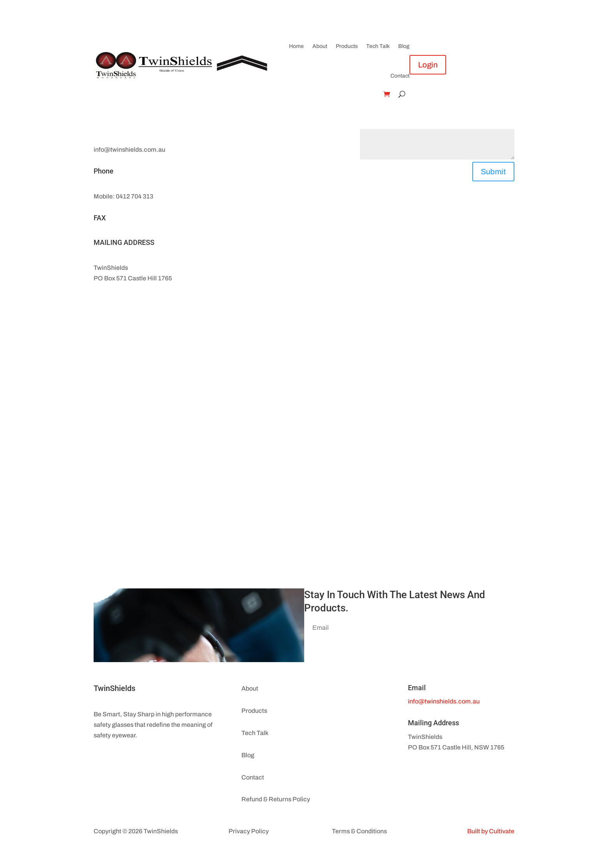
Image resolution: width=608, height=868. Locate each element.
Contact (400, 76)
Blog (404, 46)
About (320, 46)
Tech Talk (378, 46)
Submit (493, 172)
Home (296, 46)
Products (347, 46)
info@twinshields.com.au (444, 701)
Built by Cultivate (491, 831)
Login (428, 65)
